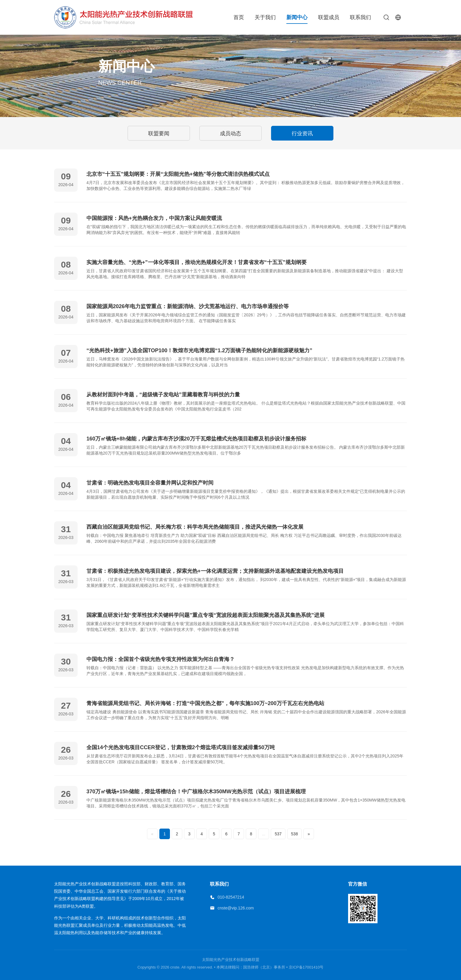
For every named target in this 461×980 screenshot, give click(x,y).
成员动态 (230, 133)
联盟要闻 (159, 133)
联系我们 (360, 17)
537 (278, 834)
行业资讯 (302, 133)
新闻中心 (297, 17)
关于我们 (265, 17)
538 (294, 834)
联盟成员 (329, 17)
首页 (239, 17)
